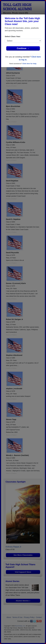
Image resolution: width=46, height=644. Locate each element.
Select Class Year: (13, 36)
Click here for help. (30, 64)
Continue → (23, 48)
